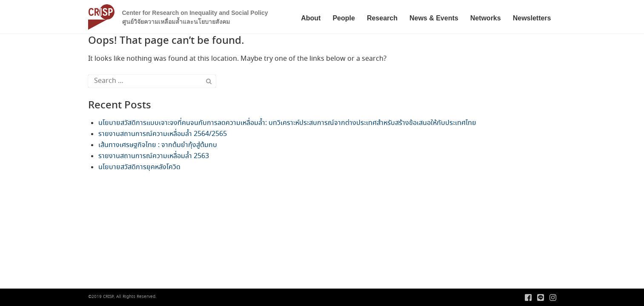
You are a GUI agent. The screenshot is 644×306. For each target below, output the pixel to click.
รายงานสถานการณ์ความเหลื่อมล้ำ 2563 (154, 156)
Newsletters (532, 18)
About (311, 18)
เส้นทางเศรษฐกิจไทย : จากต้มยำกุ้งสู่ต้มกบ (158, 145)
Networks (486, 18)
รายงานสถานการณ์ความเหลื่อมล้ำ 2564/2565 (163, 134)
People (343, 18)
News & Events (434, 18)
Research (382, 18)
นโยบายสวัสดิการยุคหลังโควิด (139, 167)
